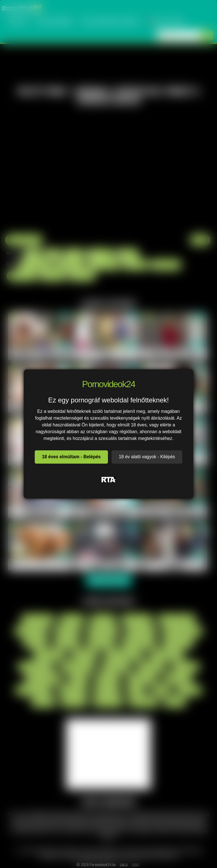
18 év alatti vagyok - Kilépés (147, 457)
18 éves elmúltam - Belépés (71, 457)
